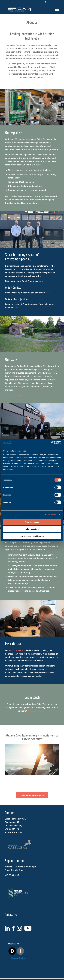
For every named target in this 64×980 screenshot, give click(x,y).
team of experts (17, 650)
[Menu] (56, 7)
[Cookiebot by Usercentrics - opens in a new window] (51, 442)
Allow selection (32, 529)
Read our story (13, 395)
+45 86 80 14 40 (12, 829)
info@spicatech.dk (13, 832)
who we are (44, 203)
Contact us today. (37, 711)
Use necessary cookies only (32, 536)
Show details (51, 515)
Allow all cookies (32, 522)
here (41, 281)
